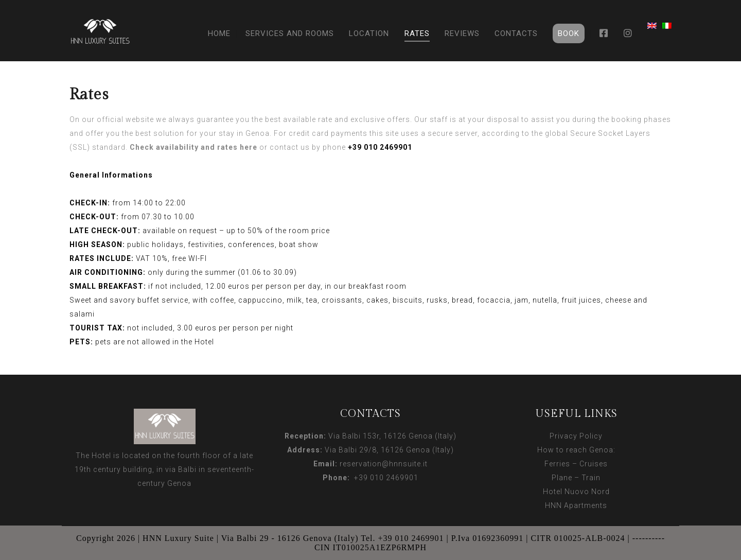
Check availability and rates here (193, 147)
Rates (417, 33)
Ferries (557, 464)
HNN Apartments (576, 505)
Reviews (462, 33)
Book (569, 33)
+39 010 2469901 (384, 478)
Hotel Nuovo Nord (576, 492)
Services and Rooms (290, 33)
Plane (562, 478)
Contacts (516, 33)
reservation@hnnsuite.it (384, 464)
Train (591, 478)
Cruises (594, 464)
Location (369, 33)
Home (219, 33)
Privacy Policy (576, 436)
